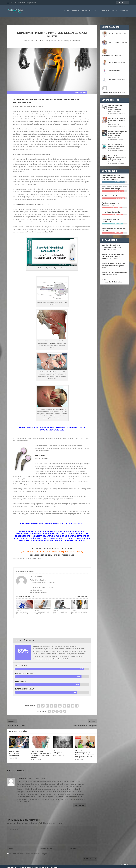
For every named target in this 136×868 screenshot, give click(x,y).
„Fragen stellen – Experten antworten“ (52, 550)
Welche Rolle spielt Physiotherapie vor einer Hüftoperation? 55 (117, 156)
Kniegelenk (48, 606)
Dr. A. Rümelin (39, 39)
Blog (66, 12)
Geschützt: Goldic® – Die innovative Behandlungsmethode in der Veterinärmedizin (114, 176)
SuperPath (17, 202)
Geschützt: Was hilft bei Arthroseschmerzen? (23, 611)
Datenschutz (45, 865)
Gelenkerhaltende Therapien (26, 606)
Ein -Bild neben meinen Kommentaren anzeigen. (28, 852)
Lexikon (124, 12)
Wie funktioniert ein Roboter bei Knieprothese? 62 (115, 105)
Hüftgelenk (64, 39)
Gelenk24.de (12, 865)
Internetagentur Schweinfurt (30, 865)
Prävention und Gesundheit (112, 210)
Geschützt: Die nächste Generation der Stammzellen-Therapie (114, 186)
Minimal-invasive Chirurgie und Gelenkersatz (42, 611)
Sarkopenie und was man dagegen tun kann (114, 227)
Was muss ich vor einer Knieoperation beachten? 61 (117, 119)
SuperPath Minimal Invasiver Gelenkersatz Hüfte (79, 611)
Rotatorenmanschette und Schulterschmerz (111, 202)
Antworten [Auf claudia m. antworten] (80, 803)
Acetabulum (85, 162)
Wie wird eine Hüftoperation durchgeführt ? (15, 752)
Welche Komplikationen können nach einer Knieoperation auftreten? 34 (113, 254)
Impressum (54, 865)
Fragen (75, 12)
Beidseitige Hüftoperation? (27, 3)
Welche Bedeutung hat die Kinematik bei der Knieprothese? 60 (118, 132)
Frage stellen (89, 12)
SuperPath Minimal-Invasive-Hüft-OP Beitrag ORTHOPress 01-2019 (52, 521)
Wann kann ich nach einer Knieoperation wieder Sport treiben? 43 (112, 245)
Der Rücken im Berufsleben (112, 194)
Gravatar (15, 852)
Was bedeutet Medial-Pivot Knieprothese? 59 (117, 144)
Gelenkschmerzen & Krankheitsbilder (114, 110)
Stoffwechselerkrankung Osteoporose (111, 218)
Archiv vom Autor (81, 595)
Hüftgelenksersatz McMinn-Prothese (61, 611)
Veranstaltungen (108, 12)
